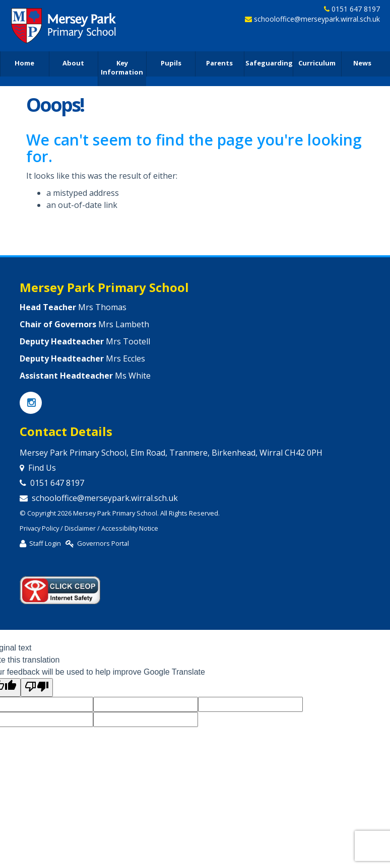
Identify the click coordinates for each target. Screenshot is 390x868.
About (73, 63)
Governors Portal (103, 543)
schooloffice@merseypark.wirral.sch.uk (317, 20)
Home (24, 63)
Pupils (171, 63)
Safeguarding (269, 63)
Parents (219, 63)
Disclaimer (80, 528)
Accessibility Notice (130, 528)
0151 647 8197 (356, 9)
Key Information (122, 68)
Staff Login (45, 543)
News (362, 63)
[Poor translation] (37, 688)
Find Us (42, 468)
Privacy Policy (39, 528)
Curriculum (317, 63)
